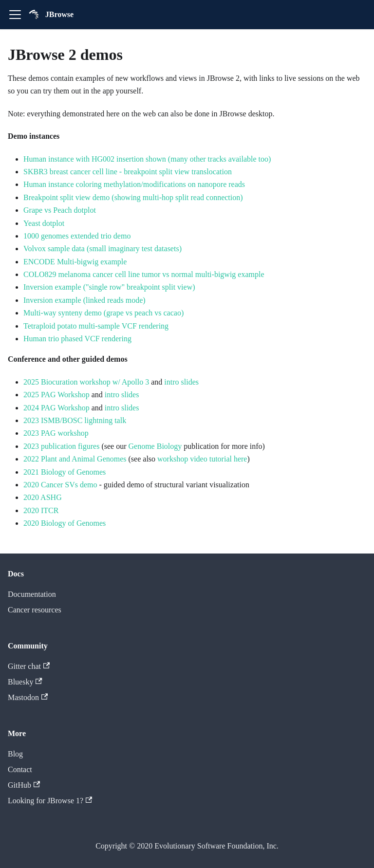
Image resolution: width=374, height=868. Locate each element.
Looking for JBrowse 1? (50, 801)
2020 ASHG (43, 497)
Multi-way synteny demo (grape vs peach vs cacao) (103, 313)
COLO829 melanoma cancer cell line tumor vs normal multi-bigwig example (144, 274)
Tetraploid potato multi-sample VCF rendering (96, 326)
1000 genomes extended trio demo (77, 236)
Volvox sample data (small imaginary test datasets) (103, 249)
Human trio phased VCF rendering (77, 339)
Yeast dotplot (44, 223)
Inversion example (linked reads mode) (84, 300)
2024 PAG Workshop (56, 408)
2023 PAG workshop (56, 433)
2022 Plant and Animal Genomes (75, 459)
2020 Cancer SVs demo (60, 485)
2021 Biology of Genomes (65, 472)
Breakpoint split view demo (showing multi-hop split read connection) (133, 197)
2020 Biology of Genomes (65, 523)
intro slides (181, 382)
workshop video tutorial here (202, 459)
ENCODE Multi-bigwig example (75, 262)
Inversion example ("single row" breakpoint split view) (109, 287)
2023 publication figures (61, 446)
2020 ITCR (41, 510)
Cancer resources (35, 610)
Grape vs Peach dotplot (60, 210)
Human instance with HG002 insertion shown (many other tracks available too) (147, 159)
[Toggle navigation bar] (15, 15)
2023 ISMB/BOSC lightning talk (75, 420)
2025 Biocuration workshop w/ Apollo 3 (86, 382)
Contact (20, 769)
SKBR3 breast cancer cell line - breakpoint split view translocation (128, 172)
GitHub (24, 785)
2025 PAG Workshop (56, 395)
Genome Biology (155, 446)
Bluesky (25, 682)
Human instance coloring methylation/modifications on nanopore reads (134, 184)
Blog (15, 754)
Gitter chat (29, 666)
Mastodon (28, 697)
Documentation (32, 594)
